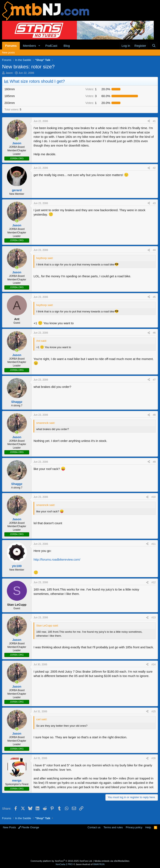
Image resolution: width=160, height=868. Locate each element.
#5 (154, 297)
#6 (154, 333)
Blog (67, 46)
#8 (154, 415)
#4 (154, 250)
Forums (11, 46)
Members (29, 46)
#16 (154, 758)
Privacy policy (134, 827)
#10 (154, 497)
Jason (9, 73)
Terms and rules (113, 827)
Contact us (94, 827)
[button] (39, 46)
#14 (154, 665)
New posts (8, 52)
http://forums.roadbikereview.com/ (57, 559)
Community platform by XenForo (62, 861)
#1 (154, 121)
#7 (154, 380)
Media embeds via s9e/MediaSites (112, 861)
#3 (154, 203)
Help (148, 827)
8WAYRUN (99, 864)
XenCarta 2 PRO (64, 864)
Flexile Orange (29, 827)
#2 (154, 168)
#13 (154, 618)
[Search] (154, 46)
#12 (154, 582)
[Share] (149, 121)
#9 (154, 462)
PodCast (51, 46)
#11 (154, 544)
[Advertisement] (80, 845)
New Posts (9, 827)
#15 (154, 711)
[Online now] (17, 139)
